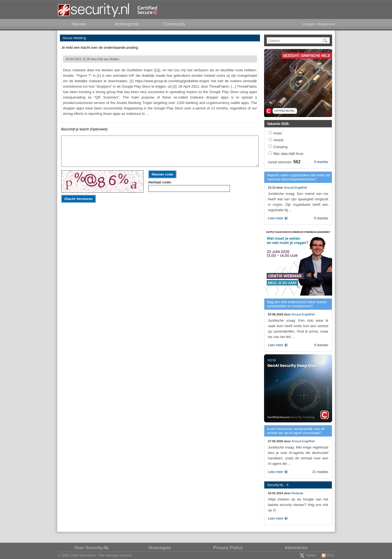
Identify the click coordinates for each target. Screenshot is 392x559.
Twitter (311, 555)
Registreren (326, 24)
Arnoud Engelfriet (295, 188)
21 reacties (320, 472)
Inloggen (309, 24)
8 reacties (321, 345)
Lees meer (276, 218)
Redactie (297, 493)
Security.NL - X (278, 485)
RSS (331, 555)
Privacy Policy (228, 548)
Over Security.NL (92, 548)
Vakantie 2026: (278, 124)
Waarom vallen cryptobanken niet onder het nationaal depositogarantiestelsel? (299, 177)
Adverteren (296, 548)
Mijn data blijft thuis (288, 154)
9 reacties (321, 162)
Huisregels (160, 548)
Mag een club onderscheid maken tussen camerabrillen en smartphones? (297, 304)
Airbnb (278, 140)
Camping (280, 147)
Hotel (277, 133)
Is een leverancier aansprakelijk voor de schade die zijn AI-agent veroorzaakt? (296, 431)
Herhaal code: (160, 182)
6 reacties (321, 218)
